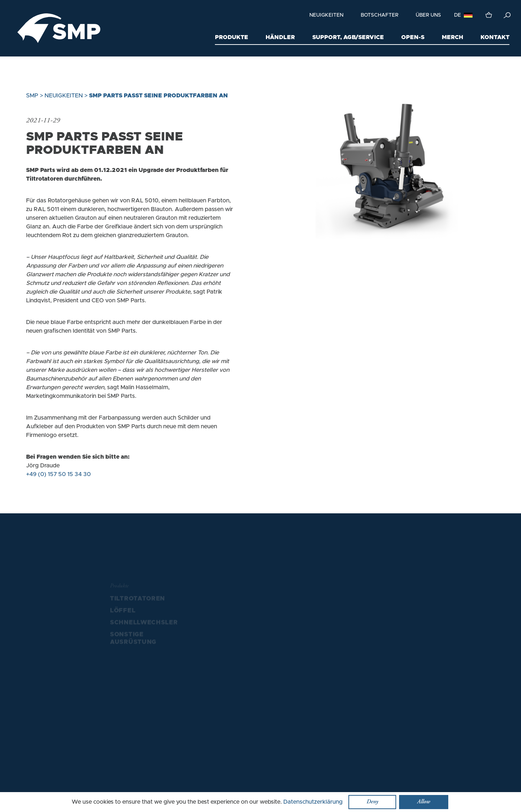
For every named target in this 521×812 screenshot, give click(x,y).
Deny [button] (372, 802)
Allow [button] (424, 802)
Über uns (428, 15)
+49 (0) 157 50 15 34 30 (58, 474)
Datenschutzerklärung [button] (313, 802)
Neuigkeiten (326, 15)
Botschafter (380, 15)
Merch (452, 37)
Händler (280, 37)
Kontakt (495, 37)
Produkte (232, 37)
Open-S (413, 37)
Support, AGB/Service (348, 37)
